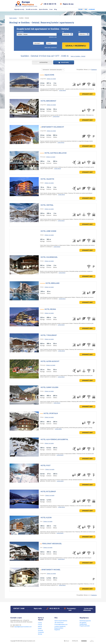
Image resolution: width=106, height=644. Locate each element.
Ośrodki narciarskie (32, 9)
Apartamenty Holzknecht (53, 127)
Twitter (75, 9)
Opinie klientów (43, 9)
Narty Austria (13, 18)
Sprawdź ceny (87, 94)
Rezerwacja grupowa (85, 621)
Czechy (40, 623)
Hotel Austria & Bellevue (56, 153)
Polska (40, 628)
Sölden (42, 183)
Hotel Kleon (46, 517)
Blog (55, 9)
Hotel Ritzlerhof (48, 491)
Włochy (40, 634)
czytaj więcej (62, 90)
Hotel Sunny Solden (49, 387)
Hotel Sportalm (51, 413)
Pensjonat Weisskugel (52, 544)
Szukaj (12, 9)
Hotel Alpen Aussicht (50, 361)
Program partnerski (85, 626)
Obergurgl (43, 157)
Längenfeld (43, 79)
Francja (40, 625)
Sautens (42, 469)
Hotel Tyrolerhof (49, 335)
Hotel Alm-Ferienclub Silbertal (54, 439)
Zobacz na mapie (51, 79)
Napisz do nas (68, 4)
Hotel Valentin (47, 179)
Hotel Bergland (52, 283)
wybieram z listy (53, 37)
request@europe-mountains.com (23, 627)
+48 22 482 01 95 (50, 4)
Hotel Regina (50, 309)
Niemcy (40, 627)
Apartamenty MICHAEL (51, 570)
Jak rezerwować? (59, 623)
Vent (41, 521)
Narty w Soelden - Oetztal (78, 56)
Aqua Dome (49, 75)
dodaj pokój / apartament (51, 47)
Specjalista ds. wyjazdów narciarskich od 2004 (26, 4)
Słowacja (40, 630)
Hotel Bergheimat (48, 101)
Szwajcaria (41, 632)
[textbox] (37, 34)
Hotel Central (47, 205)
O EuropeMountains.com (61, 625)
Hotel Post (46, 465)
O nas (51, 9)
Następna (94, 70)
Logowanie (92, 9)
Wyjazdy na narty (19, 9)
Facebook (72, 9)
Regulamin (57, 630)
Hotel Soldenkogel (49, 257)
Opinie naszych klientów (61, 621)
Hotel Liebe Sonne (48, 231)
